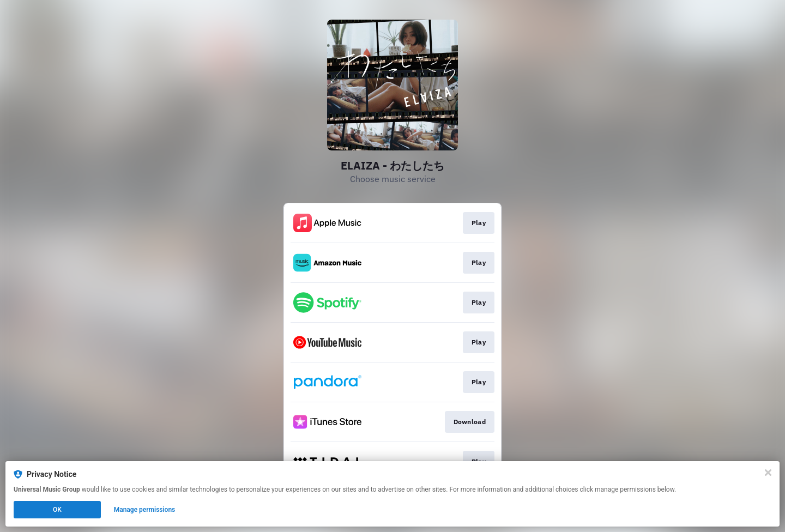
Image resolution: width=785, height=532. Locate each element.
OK (57, 510)
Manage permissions (145, 510)
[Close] (768, 473)
